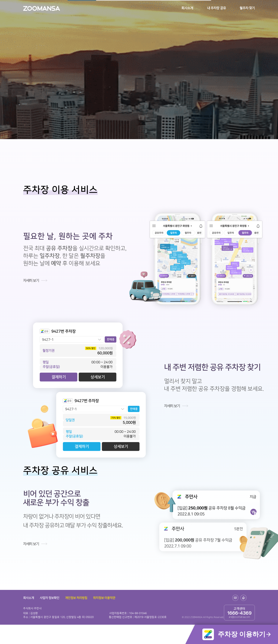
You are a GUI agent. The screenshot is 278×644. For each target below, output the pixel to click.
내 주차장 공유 (216, 8)
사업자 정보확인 (50, 598)
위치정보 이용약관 (104, 598)
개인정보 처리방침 (76, 598)
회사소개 (187, 8)
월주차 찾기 (247, 8)
